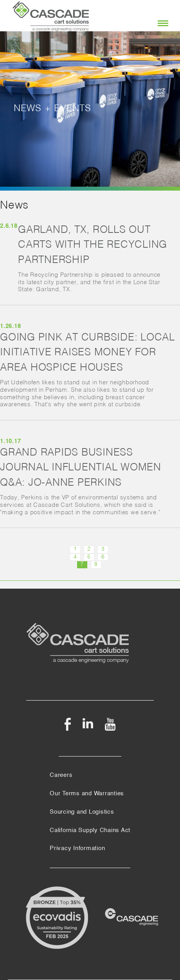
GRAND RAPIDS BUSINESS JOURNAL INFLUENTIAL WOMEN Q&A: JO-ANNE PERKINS (81, 468)
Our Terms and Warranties (87, 794)
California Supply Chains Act (90, 830)
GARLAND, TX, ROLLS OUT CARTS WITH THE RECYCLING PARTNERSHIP (93, 245)
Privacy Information (77, 848)
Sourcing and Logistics (82, 812)
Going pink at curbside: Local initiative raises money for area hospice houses (87, 353)
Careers (61, 775)
